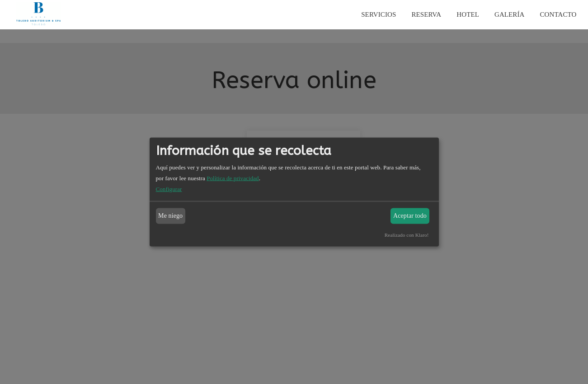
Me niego (170, 216)
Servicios (379, 14)
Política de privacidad (233, 178)
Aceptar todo (410, 216)
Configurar (169, 189)
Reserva (426, 14)
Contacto (558, 14)
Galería (510, 14)
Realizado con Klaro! (407, 234)
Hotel (468, 14)
